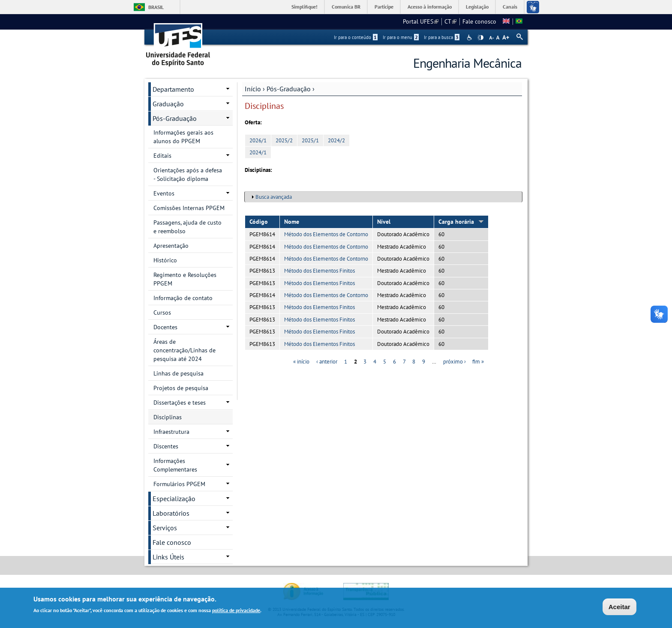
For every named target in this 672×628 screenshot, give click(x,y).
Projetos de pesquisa (181, 388)
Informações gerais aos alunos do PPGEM (183, 137)
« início (301, 362)
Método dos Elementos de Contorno (326, 234)
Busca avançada (274, 197)
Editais (162, 156)
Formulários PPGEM (179, 484)
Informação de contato (183, 298)
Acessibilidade (470, 38)
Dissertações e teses (180, 403)
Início (253, 89)
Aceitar (619, 607)
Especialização (174, 499)
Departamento (173, 89)
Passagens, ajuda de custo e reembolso (187, 227)
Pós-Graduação (289, 89)
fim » (478, 362)
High (480, 38)
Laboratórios (171, 513)
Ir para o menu (401, 37)
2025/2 (284, 140)
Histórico (165, 260)
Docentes (165, 327)
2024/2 (336, 140)
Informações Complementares (175, 465)
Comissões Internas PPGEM (189, 208)
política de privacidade (236, 611)
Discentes (166, 446)
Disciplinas (168, 417)
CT (450, 21)
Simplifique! (304, 7)
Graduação (168, 104)
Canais (510, 7)
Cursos (162, 312)
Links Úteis (168, 557)
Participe (384, 7)
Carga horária (461, 222)
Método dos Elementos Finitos (319, 271)
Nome (292, 222)
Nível (384, 222)
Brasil (156, 7)
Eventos (164, 193)
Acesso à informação (430, 7)
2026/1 (258, 140)
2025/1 (310, 140)
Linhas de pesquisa (178, 373)
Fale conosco (479, 21)
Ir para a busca (442, 37)
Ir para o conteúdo (356, 37)
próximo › (454, 362)
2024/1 (258, 152)
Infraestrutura (171, 432)
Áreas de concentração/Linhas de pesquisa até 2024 (184, 350)
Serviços (165, 528)
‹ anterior (327, 362)
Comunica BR (346, 7)
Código (259, 222)
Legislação (477, 7)
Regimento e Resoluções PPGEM (185, 279)
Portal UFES (421, 21)
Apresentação (171, 246)
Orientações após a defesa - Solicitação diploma (188, 174)
